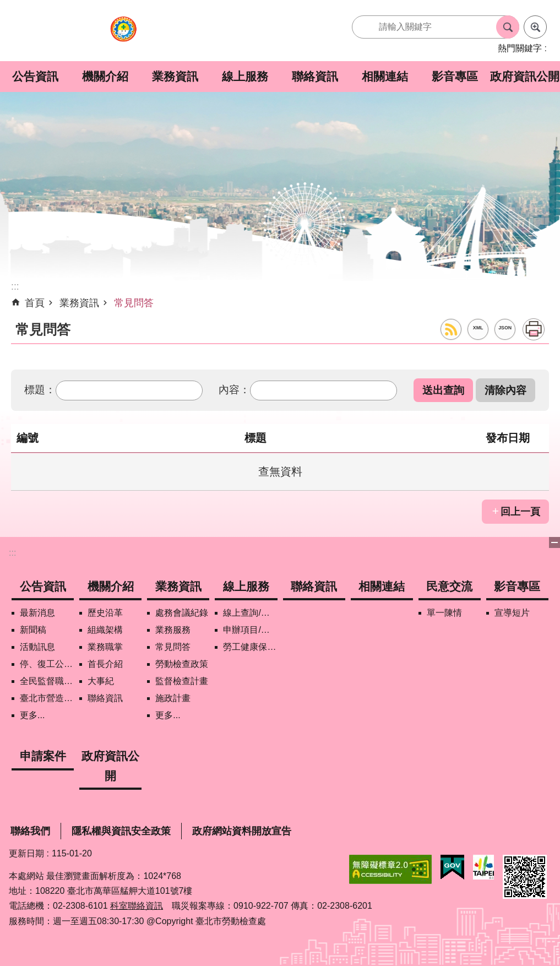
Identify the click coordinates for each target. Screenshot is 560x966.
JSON (505, 328)
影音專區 (455, 76)
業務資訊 (175, 76)
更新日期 (26, 853)
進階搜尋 (535, 27)
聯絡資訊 (315, 76)
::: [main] (15, 286)
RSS (451, 329)
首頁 (35, 303)
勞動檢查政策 (182, 664)
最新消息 (37, 613)
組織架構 (105, 630)
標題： (40, 389)
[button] (443, 390)
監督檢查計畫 (182, 681)
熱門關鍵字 (520, 48)
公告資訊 (35, 76)
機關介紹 (105, 76)
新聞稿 (33, 630)
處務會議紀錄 (182, 613)
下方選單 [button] (554, 542)
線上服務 (245, 76)
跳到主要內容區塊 (6, 6)
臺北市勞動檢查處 (123, 35)
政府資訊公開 (525, 76)
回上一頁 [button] (520, 512)
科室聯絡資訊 (137, 906)
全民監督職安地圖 (47, 681)
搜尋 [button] (508, 27)
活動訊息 (37, 647)
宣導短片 (512, 613)
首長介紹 (105, 664)
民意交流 (449, 586)
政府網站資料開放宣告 (242, 831)
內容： (234, 389)
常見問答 (134, 303)
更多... (32, 715)
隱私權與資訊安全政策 (121, 831)
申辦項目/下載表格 (250, 630)
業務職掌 (105, 647)
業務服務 (173, 630)
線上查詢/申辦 (250, 613)
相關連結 (385, 76)
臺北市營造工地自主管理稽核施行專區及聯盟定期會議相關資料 (47, 698)
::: (12, 553)
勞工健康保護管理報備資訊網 (250, 647)
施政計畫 (173, 698)
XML (478, 328)
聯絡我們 (30, 831)
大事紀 (101, 681)
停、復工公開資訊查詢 (47, 664)
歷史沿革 (105, 613)
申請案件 (43, 756)
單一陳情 (444, 613)
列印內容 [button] (534, 329)
